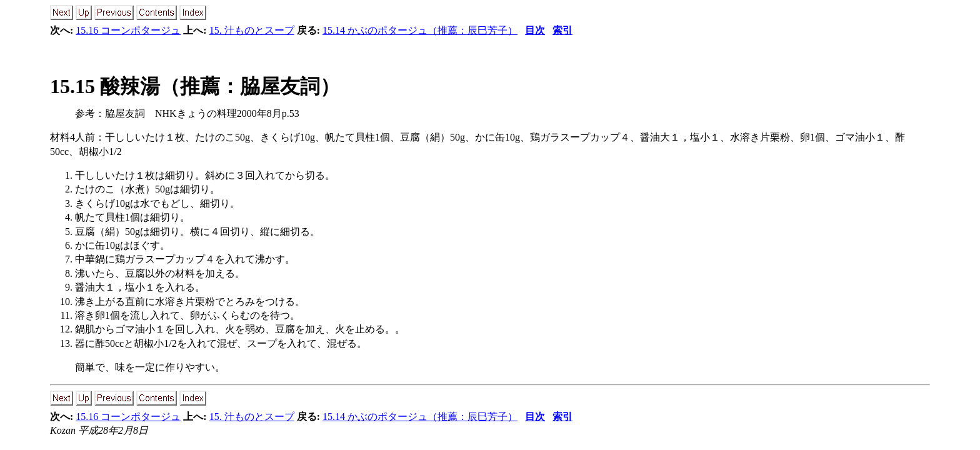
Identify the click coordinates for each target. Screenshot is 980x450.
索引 (562, 30)
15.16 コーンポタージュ (128, 30)
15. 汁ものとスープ (252, 30)
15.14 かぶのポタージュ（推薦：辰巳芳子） (420, 30)
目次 (535, 30)
